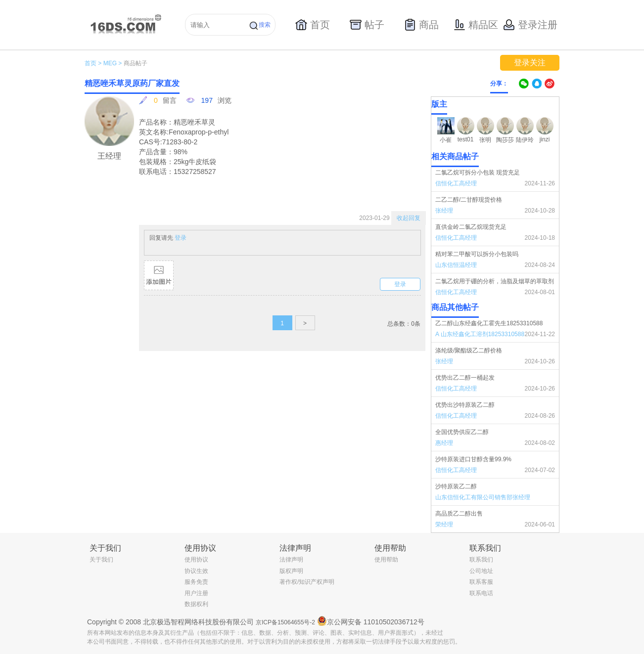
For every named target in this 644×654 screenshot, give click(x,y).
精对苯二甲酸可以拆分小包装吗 (477, 254)
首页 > (93, 63)
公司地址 (481, 571)
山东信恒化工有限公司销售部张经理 (483, 497)
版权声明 (291, 571)
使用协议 (196, 560)
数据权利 (196, 604)
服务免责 (196, 582)
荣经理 (444, 524)
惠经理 (444, 443)
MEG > (113, 63)
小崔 (446, 140)
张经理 (444, 211)
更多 (553, 307)
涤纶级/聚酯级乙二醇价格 (469, 350)
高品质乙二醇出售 (459, 514)
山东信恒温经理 (456, 265)
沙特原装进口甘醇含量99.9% (473, 459)
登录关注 (530, 63)
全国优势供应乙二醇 (462, 432)
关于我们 (101, 560)
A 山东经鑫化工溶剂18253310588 (480, 334)
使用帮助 (386, 560)
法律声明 (291, 560)
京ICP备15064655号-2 (285, 622)
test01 (466, 139)
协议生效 (196, 571)
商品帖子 (136, 63)
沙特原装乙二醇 (456, 486)
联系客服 (481, 582)
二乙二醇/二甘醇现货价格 (469, 200)
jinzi (545, 139)
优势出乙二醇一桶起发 (465, 378)
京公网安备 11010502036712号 (371, 621)
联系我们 (481, 560)
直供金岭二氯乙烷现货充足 (471, 227)
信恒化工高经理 (456, 183)
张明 (485, 140)
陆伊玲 (525, 140)
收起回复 (409, 218)
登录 (181, 238)
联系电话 (481, 593)
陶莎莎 (505, 140)
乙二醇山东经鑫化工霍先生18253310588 (489, 323)
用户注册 (196, 593)
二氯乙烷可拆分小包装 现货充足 (478, 173)
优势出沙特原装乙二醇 (465, 405)
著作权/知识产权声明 (307, 582)
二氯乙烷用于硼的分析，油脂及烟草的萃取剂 (495, 281)
